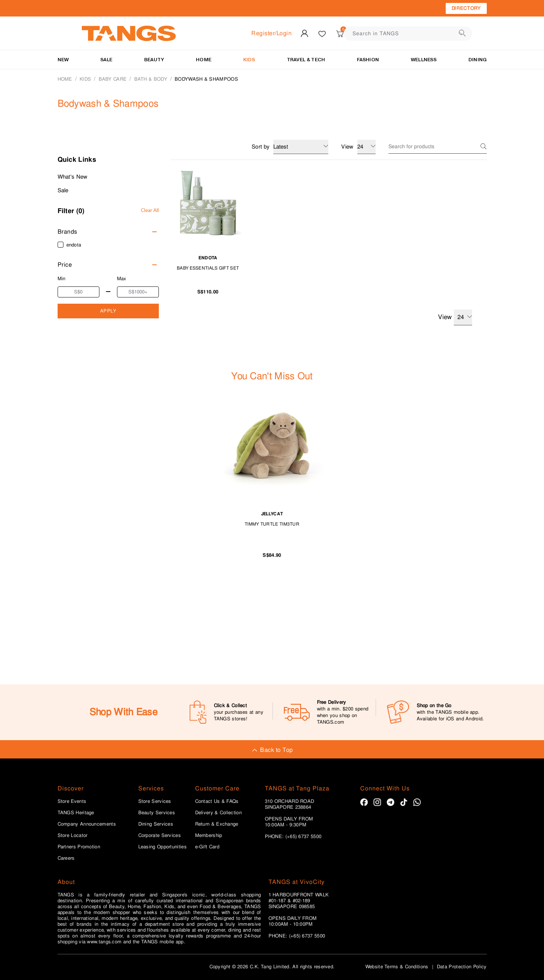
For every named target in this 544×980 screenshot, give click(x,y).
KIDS (249, 60)
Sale (63, 190)
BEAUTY (154, 60)
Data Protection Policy (462, 967)
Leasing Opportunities (163, 847)
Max (122, 279)
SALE (106, 60)
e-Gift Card (207, 847)
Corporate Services (160, 835)
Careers (66, 858)
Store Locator (73, 835)
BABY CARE (113, 79)
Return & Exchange (217, 824)
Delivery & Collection (218, 813)
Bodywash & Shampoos (206, 79)
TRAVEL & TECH (306, 60)
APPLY (108, 311)
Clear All (150, 210)
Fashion (368, 60)
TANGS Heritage (76, 813)
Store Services (155, 801)
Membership (209, 835)
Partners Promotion (79, 847)
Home (65, 79)
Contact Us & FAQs (217, 801)
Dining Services (156, 824)
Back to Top (272, 750)
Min (62, 279)
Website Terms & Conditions (397, 967)
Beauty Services (157, 813)
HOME (204, 60)
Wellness (424, 60)
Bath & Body (151, 79)
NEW (63, 60)
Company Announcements (87, 824)
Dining (478, 60)
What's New (73, 177)
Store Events (72, 801)
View (455, 317)
